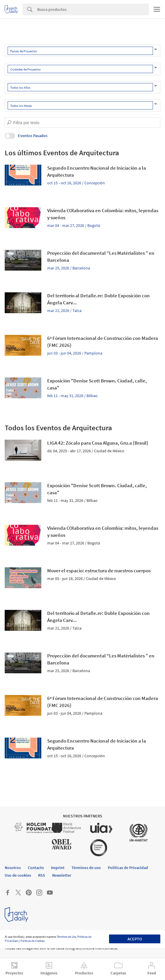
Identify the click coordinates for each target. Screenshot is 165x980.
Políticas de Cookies (33, 941)
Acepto (135, 939)
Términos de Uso (67, 937)
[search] (9, 123)
